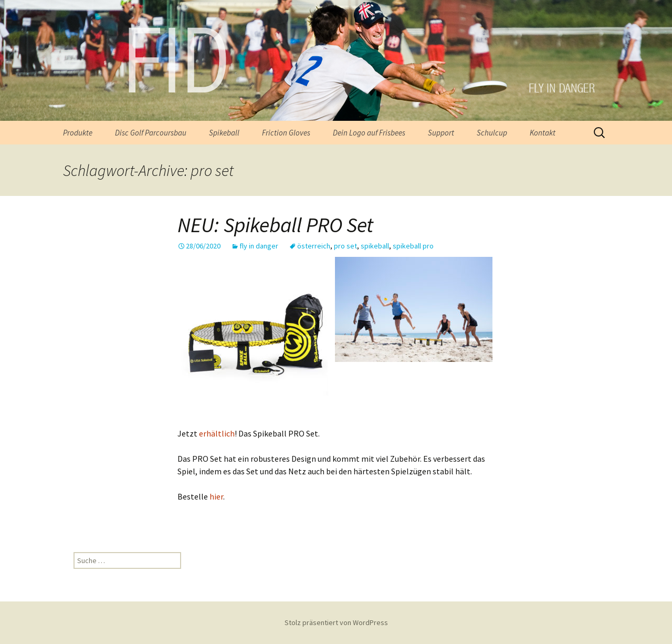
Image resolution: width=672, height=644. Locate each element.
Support (441, 133)
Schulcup (492, 133)
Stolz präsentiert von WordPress (336, 622)
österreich (314, 246)
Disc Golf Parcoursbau (151, 133)
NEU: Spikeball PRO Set (275, 225)
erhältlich (217, 433)
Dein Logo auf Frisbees (369, 133)
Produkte (78, 133)
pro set (345, 246)
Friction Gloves (286, 133)
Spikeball (224, 133)
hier (216, 496)
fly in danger (259, 246)
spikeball (375, 246)
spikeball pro (413, 246)
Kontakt (543, 133)
